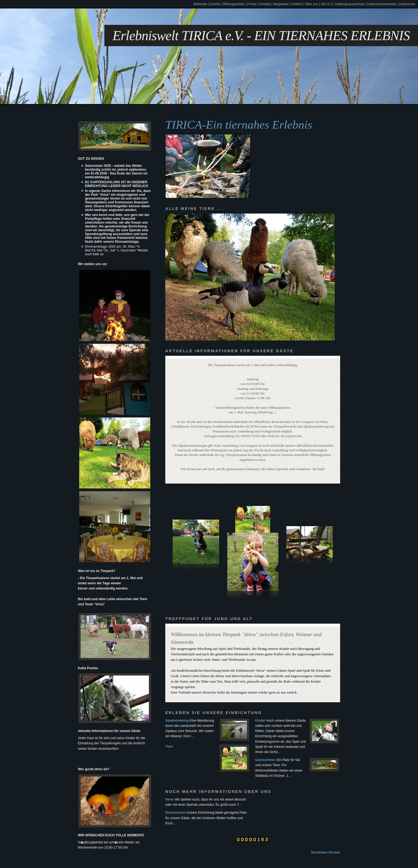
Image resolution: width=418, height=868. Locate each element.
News (170, 799)
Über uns (312, 4)
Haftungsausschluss (350, 4)
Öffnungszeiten (234, 4)
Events (215, 4)
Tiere (169, 746)
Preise (252, 4)
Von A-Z (327, 4)
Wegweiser (281, 4)
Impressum (407, 4)
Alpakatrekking (177, 721)
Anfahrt (297, 4)
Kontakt (265, 4)
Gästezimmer (265, 760)
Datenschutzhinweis (382, 4)
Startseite (200, 4)
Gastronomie (175, 813)
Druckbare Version (326, 852)
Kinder (260, 721)
